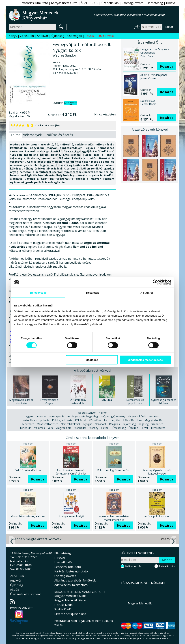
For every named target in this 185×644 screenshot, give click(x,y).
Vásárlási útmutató (35, 3)
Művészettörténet (47, 424)
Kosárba (167, 66)
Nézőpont (100, 424)
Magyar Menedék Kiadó (70, 596)
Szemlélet (157, 424)
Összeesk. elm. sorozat (25, 594)
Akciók (15, 590)
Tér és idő (25, 428)
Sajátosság (129, 424)
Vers (50, 428)
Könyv (13, 36)
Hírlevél (171, 3)
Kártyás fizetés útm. (64, 3)
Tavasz (90, 36)
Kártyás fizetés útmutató (71, 571)
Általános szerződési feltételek (75, 580)
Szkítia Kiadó (63, 609)
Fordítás (42, 416)
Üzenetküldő (110, 3)
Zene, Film (27, 36)
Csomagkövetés (133, 3)
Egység (30, 416)
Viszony (94, 428)
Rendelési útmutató (68, 567)
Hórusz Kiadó (64, 605)
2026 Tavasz (106, 36)
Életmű (105, 428)
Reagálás (114, 424)
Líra (139, 420)
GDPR (94, 3)
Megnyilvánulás (153, 420)
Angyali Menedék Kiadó (70, 600)
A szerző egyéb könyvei (150, 129)
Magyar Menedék (140, 603)
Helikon (103, 413)
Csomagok (75, 36)
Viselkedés (80, 428)
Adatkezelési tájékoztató (71, 585)
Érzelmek (134, 428)
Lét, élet (116, 420)
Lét (106, 420)
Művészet (28, 424)
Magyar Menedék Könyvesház (51, 15)
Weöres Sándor (87, 413)
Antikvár (43, 36)
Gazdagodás (57, 416)
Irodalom (154, 416)
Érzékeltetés (158, 428)
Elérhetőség (155, 3)
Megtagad (92, 360)
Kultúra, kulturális (62, 420)
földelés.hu (164, 638)
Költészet (80, 420)
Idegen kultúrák (137, 416)
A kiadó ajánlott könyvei (92, 370)
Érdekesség (119, 428)
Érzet (145, 428)
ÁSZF (84, 3)
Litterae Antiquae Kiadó (70, 614)
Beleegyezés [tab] (38, 293)
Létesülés (129, 420)
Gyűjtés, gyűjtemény (113, 416)
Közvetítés (95, 420)
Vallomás (39, 428)
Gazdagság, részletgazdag (82, 416)
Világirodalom (64, 428)
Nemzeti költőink (71, 424)
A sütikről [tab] (147, 293)
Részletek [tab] (92, 293)
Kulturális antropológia (36, 420)
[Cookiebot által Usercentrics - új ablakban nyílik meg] (155, 282)
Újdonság (58, 36)
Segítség (144, 424)
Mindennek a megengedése (145, 360)
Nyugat (88, 424)
